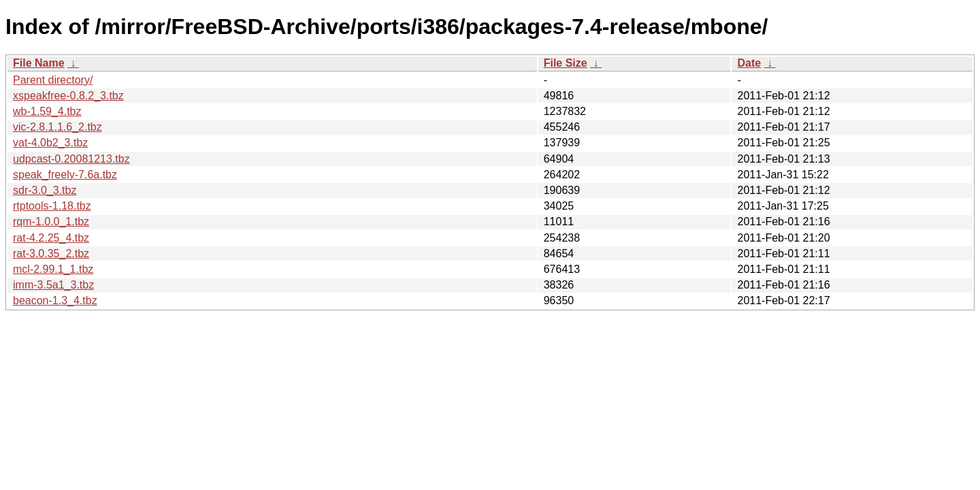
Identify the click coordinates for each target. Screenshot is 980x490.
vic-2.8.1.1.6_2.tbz (58, 127)
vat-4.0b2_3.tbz (50, 143)
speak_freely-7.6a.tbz (65, 175)
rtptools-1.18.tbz (52, 206)
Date (749, 63)
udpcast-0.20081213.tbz (71, 159)
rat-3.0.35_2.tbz (51, 254)
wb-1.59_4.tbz (47, 111)
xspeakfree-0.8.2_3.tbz (68, 96)
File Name (39, 63)
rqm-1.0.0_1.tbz (51, 222)
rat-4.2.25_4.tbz (51, 238)
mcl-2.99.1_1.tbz (53, 269)
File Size (566, 63)
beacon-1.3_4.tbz (55, 300)
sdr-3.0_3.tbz (45, 190)
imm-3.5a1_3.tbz (53, 285)
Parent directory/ (53, 80)
